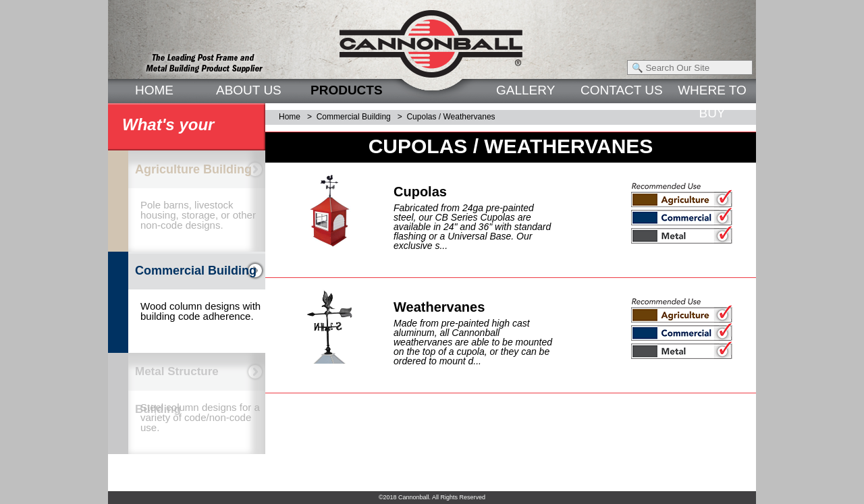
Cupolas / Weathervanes (451, 117)
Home (290, 117)
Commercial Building (354, 117)
